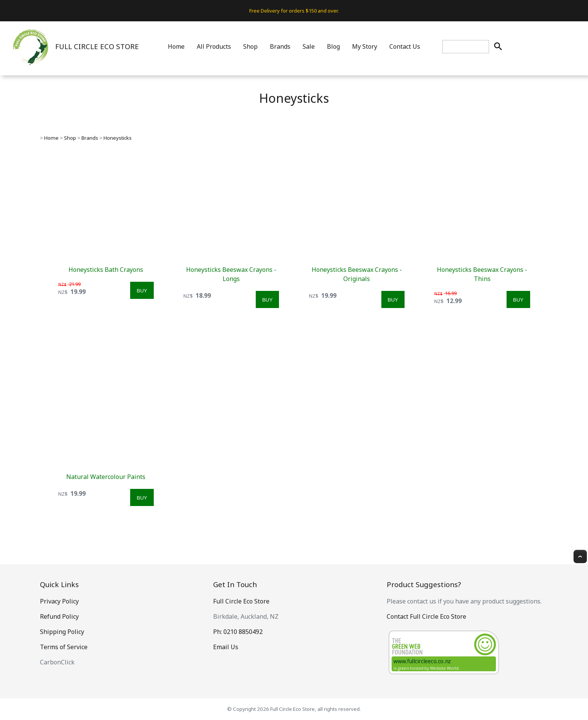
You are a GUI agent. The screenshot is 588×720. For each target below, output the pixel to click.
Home (176, 46)
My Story (365, 46)
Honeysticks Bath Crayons (106, 270)
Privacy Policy (59, 601)
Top (580, 556)
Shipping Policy (62, 632)
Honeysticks (118, 138)
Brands (280, 46)
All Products (214, 46)
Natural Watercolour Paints (106, 477)
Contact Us (405, 46)
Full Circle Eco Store (241, 601)
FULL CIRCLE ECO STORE (97, 46)
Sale (309, 46)
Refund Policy (59, 616)
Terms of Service (64, 647)
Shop (250, 46)
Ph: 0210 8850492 (238, 632)
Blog (333, 46)
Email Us (226, 647)
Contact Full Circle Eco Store (426, 616)
